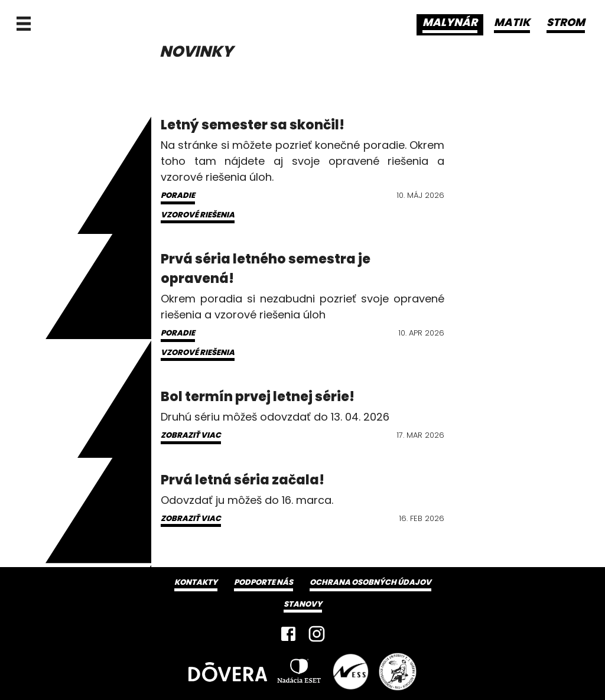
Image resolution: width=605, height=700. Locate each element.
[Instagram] (317, 634)
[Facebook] (288, 634)
